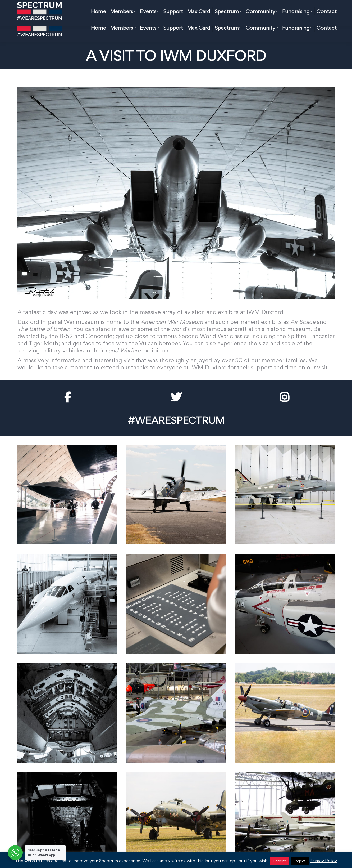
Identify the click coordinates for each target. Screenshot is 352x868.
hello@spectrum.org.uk (121, 7)
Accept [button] (279, 861)
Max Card (162, 7)
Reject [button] (300, 861)
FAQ (187, 7)
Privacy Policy (323, 861)
